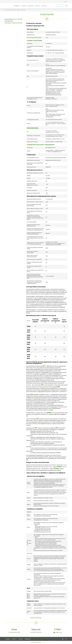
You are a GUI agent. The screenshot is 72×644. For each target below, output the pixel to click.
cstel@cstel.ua (58, 632)
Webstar (40, 642)
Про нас (37, 6)
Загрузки (21, 639)
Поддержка (28, 639)
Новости (14, 639)
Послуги (24, 6)
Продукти (17, 6)
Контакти (44, 6)
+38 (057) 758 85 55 (36, 632)
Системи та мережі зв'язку (13, 23)
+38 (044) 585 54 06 (14, 632)
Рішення (31, 6)
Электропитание (33, 128)
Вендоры (8, 639)
